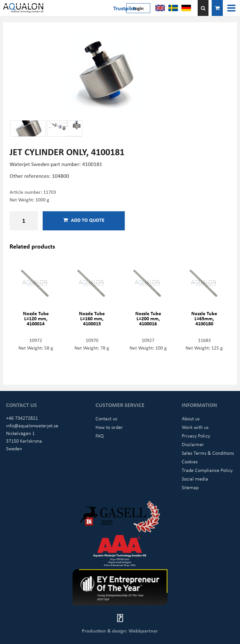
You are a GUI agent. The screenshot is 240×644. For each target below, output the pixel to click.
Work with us (195, 427)
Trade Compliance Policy (207, 470)
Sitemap (190, 487)
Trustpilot (125, 8)
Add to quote (84, 220)
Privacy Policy (196, 436)
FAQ (100, 436)
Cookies (190, 461)
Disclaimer (193, 444)
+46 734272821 (22, 418)
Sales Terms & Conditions (208, 453)
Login (138, 8)
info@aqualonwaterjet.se (32, 425)
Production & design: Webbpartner (120, 631)
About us (191, 418)
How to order (109, 427)
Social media (195, 479)
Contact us (106, 418)
